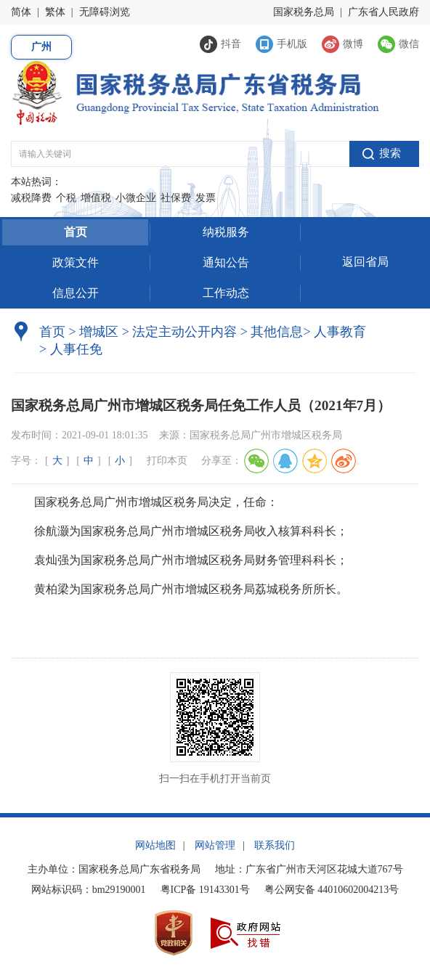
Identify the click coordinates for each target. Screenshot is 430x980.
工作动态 (226, 293)
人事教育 (334, 332)
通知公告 (226, 262)
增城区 (99, 332)
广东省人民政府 (384, 12)
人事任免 (71, 349)
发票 (206, 198)
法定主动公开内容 (184, 332)
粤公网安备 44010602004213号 (332, 890)
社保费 (176, 198)
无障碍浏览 (105, 12)
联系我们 (275, 845)
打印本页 (167, 461)
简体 (21, 12)
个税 (66, 198)
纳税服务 (226, 232)
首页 (76, 232)
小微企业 (136, 198)
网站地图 (155, 845)
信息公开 (76, 293)
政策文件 (76, 262)
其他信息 (272, 332)
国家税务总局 (304, 12)
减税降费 (31, 198)
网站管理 (215, 845)
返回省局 (365, 262)
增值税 (96, 198)
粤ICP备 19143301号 (205, 890)
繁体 (55, 12)
